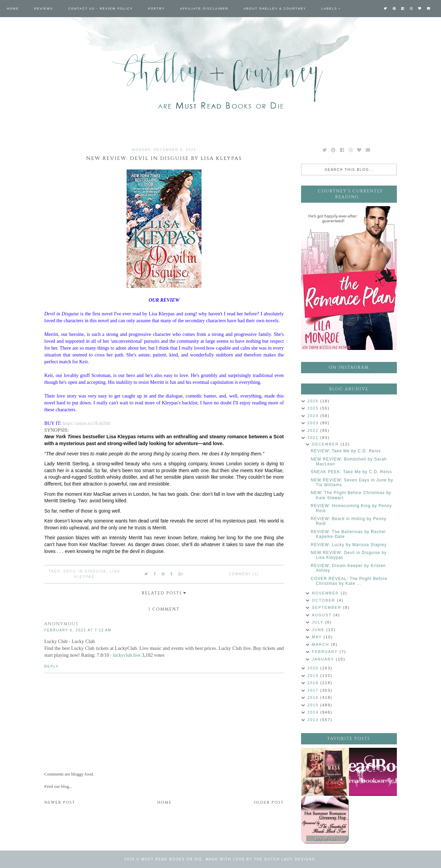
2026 (314, 401)
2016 (314, 697)
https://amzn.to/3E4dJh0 (86, 423)
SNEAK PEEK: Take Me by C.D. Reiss (351, 472)
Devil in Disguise (85, 571)
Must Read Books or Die (172, 859)
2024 (314, 416)
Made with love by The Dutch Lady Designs (260, 859)
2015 (314, 705)
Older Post (269, 802)
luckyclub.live (127, 655)
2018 (314, 683)
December (326, 444)
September (328, 607)
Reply (52, 666)
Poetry (157, 9)
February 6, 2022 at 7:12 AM (78, 630)
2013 (314, 720)
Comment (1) (244, 574)
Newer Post (60, 802)
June (319, 630)
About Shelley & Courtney (275, 9)
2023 (314, 423)
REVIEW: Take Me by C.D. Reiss (346, 451)
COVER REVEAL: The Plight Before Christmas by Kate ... (349, 581)
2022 (314, 430)
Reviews (44, 9)
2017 (314, 690)
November (326, 593)
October (325, 600)
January (324, 659)
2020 (314, 668)
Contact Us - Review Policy (101, 9)
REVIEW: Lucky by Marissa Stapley (349, 545)
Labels (329, 9)
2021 (314, 438)
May (318, 637)
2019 (314, 676)
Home (13, 9)
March (321, 644)
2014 (314, 712)
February (326, 652)
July (319, 622)
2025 (314, 408)
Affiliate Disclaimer (204, 9)
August (323, 615)
